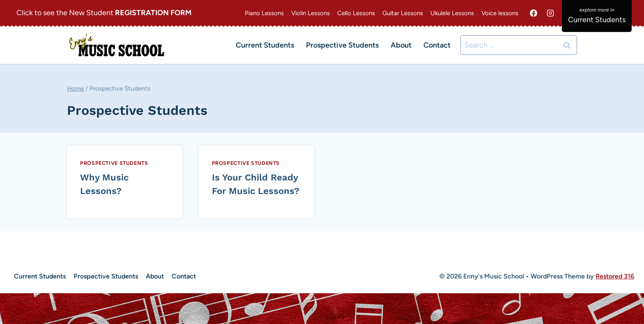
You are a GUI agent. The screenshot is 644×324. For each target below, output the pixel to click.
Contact (437, 45)
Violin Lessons (310, 13)
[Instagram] (550, 13)
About (401, 45)
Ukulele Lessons (452, 13)
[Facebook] (534, 13)
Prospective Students (342, 45)
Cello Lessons (356, 13)
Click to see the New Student (104, 13)
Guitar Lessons (403, 13)
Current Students (265, 45)
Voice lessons (500, 13)
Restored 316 (615, 276)
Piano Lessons (264, 13)
